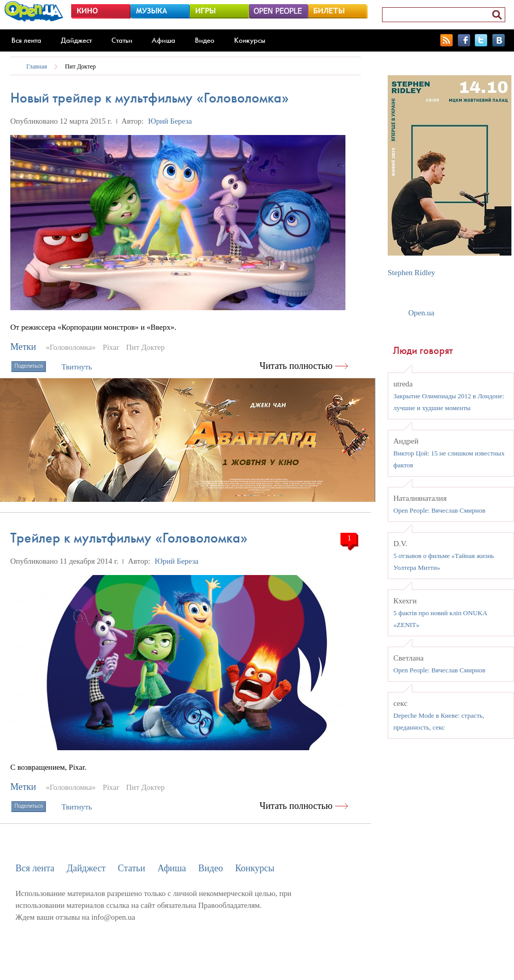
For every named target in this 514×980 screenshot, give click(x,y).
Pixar (111, 347)
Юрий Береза (170, 121)
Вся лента (26, 40)
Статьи (122, 40)
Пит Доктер (80, 66)
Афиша (163, 40)
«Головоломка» (71, 347)
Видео (205, 40)
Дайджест (76, 40)
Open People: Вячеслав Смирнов (439, 510)
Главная (37, 66)
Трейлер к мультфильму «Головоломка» (129, 538)
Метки (23, 347)
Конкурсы (250, 40)
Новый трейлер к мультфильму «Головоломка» (150, 98)
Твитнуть (77, 367)
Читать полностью (296, 366)
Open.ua (421, 313)
